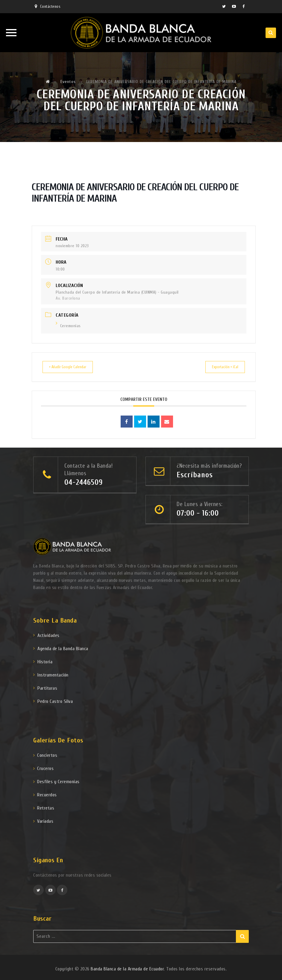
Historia (45, 662)
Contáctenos (50, 6)
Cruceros (45, 768)
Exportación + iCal (221, 367)
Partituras (47, 688)
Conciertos (47, 755)
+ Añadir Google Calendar (72, 367)
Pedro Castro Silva (55, 701)
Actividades (48, 635)
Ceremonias (68, 326)
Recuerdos (47, 795)
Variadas (45, 821)
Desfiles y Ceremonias (58, 781)
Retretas (46, 808)
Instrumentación (53, 675)
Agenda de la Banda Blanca (63, 648)
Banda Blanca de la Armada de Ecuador (127, 969)
